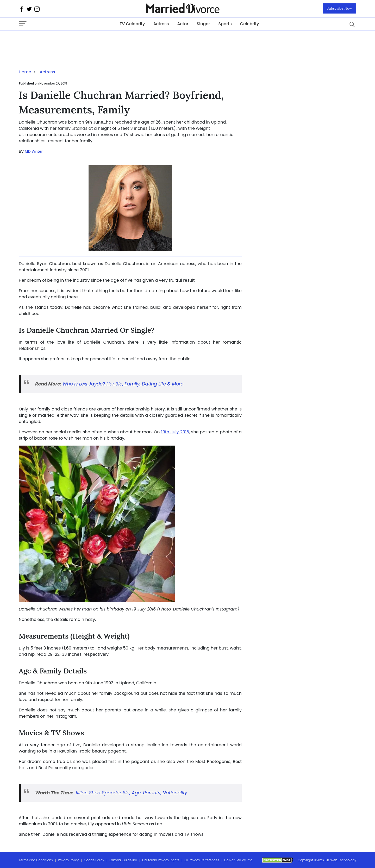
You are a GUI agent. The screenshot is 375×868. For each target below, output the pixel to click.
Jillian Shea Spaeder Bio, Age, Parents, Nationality (131, 793)
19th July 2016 (175, 432)
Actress (161, 24)
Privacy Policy (68, 860)
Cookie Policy (94, 860)
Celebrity (250, 24)
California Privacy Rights (161, 860)
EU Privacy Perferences (202, 860)
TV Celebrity (132, 24)
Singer (203, 24)
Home (25, 72)
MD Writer (34, 151)
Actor (183, 24)
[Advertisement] (60, 41)
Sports (225, 24)
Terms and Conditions (36, 860)
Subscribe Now (340, 8)
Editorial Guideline (123, 860)
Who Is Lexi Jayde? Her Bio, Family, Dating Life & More (123, 384)
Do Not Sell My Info (238, 860)
